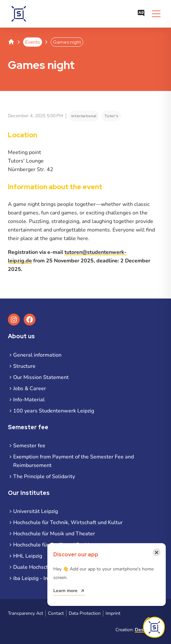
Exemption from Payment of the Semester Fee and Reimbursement (73, 461)
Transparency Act (25, 613)
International (84, 116)
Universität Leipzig (36, 511)
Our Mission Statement (41, 377)
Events (33, 42)
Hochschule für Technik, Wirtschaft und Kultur (68, 522)
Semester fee (29, 446)
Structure (24, 366)
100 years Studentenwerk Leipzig (54, 411)
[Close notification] (157, 552)
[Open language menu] (141, 14)
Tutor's (111, 116)
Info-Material (29, 400)
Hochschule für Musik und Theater (54, 534)
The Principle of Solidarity (44, 477)
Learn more (65, 591)
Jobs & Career (30, 389)
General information (37, 355)
